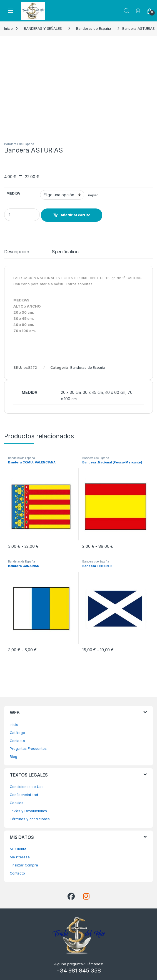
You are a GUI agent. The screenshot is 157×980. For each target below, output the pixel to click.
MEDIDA (13, 193)
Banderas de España (94, 29)
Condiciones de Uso (27, 787)
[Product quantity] (22, 215)
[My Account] (138, 11)
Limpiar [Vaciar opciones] (92, 195)
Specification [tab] (65, 252)
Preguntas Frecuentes (28, 749)
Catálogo (17, 733)
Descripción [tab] (17, 252)
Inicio (8, 29)
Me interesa (20, 857)
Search (126, 11)
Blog (13, 757)
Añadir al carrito (75, 215)
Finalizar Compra (24, 865)
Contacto (17, 741)
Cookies (17, 803)
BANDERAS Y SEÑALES (43, 29)
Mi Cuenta (18, 849)
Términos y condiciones (30, 819)
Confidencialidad (24, 795)
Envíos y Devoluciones (28, 811)
